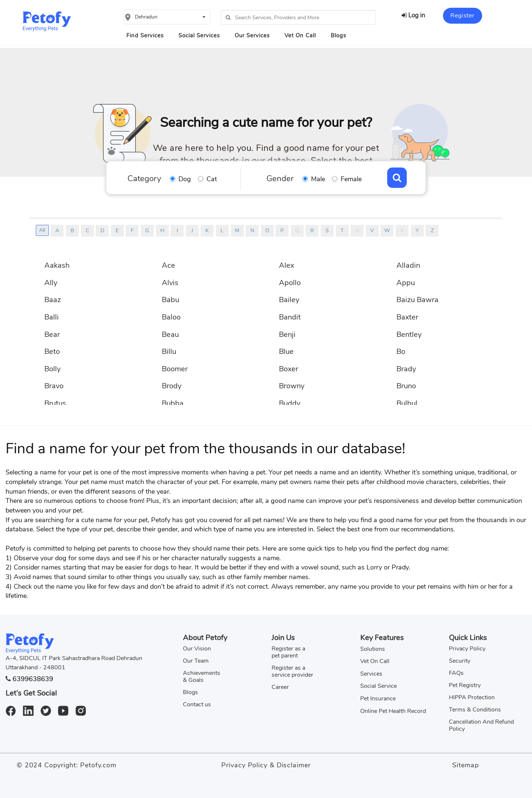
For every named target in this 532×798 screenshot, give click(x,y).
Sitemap (465, 765)
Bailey (289, 300)
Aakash (57, 265)
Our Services (252, 35)
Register (462, 16)
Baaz (53, 300)
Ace (168, 265)
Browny (292, 386)
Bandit (290, 317)
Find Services (145, 35)
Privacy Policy (467, 649)
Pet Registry (465, 685)
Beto (52, 351)
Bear (52, 334)
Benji (287, 334)
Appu (406, 283)
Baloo (171, 317)
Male (318, 179)
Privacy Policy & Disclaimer (266, 765)
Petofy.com (98, 765)
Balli (52, 317)
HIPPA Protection (472, 697)
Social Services (199, 35)
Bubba (173, 403)
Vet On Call (300, 35)
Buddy (290, 403)
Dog (185, 179)
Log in (413, 15)
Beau (170, 334)
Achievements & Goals (202, 677)
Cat (212, 179)
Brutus (55, 403)
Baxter (407, 317)
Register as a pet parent (288, 652)
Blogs (338, 35)
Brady (406, 369)
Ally (51, 283)
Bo (401, 351)
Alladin (408, 265)
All (42, 230)
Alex (287, 265)
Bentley (409, 334)
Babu (170, 300)
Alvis (170, 283)
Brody (172, 386)
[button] (167, 17)
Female (351, 179)
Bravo (54, 386)
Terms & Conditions (475, 710)
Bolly (52, 369)
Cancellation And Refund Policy (481, 725)
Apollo (290, 283)
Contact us (197, 704)
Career (280, 687)
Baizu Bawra (417, 300)
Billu (169, 351)
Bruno (406, 386)
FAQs (456, 673)
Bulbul (407, 403)
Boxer (289, 369)
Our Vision (197, 649)
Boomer (175, 369)
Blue (286, 351)
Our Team (196, 661)
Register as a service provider (292, 671)
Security (460, 661)
